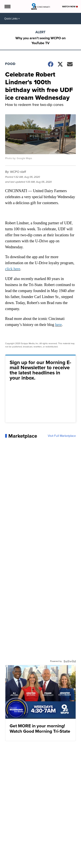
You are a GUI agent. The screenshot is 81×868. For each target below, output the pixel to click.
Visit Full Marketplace (62, 436)
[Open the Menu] (7, 6)
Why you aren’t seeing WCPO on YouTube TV (40, 41)
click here (13, 269)
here (58, 325)
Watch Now (70, 7)
